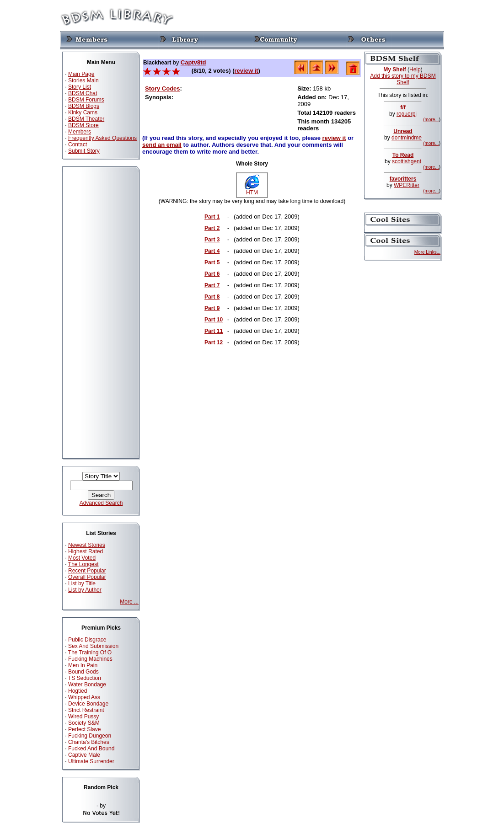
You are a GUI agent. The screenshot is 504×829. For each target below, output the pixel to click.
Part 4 (212, 251)
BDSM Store (83, 125)
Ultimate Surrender (91, 761)
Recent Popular (87, 571)
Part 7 (212, 285)
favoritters (403, 179)
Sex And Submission (93, 646)
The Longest (83, 564)
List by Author (85, 590)
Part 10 (214, 320)
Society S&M (84, 723)
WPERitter (407, 185)
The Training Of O (90, 653)
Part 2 (212, 228)
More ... (129, 602)
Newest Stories (87, 545)
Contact (78, 144)
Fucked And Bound (91, 749)
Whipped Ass (84, 697)
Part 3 (212, 240)
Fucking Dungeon (90, 736)
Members (80, 132)
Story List (80, 87)
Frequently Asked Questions (102, 138)
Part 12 (214, 342)
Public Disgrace (87, 640)
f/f (403, 107)
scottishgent (407, 161)
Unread (403, 131)
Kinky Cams (83, 112)
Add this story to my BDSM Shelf (403, 79)
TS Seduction (85, 678)
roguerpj (407, 114)
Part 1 (212, 217)
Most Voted (82, 558)
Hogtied (78, 691)
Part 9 (212, 308)
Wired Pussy (83, 717)
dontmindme (407, 138)
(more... (431, 120)
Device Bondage (88, 704)
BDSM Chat (83, 93)
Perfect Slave (84, 729)
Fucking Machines (90, 659)
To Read (403, 155)
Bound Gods (83, 672)
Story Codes (163, 88)
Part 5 (212, 262)
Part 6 (212, 274)
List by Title (82, 583)
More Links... (427, 252)
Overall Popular (87, 577)
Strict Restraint (86, 710)
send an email (162, 145)
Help (415, 70)
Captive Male (84, 755)
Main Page (81, 74)
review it (247, 71)
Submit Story (84, 151)
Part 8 (212, 297)
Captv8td (193, 62)
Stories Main (83, 80)
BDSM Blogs (84, 106)
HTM (252, 190)
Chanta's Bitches (89, 742)
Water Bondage (87, 685)
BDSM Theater (86, 119)
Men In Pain (83, 665)
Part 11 (214, 331)
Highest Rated (86, 551)
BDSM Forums (86, 100)
